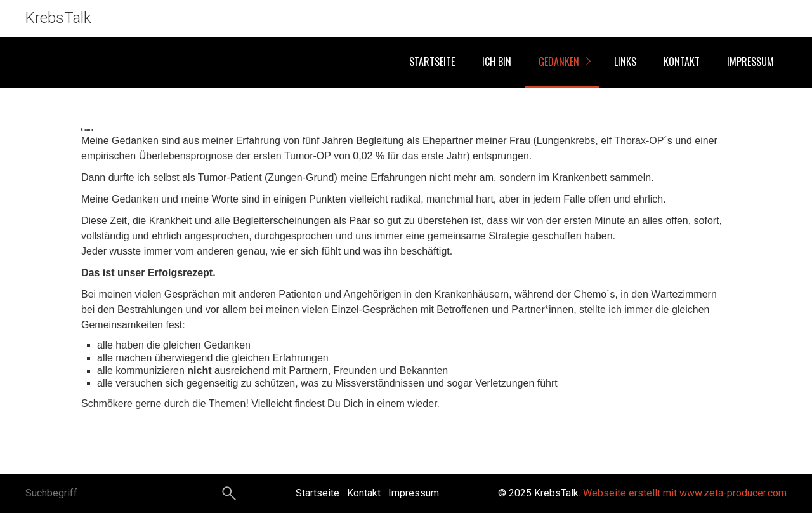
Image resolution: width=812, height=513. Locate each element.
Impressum (750, 62)
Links (625, 62)
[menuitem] (431, 62)
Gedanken (559, 62)
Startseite (432, 62)
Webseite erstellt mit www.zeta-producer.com (685, 493)
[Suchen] (227, 493)
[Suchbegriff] (131, 493)
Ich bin (497, 62)
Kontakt (682, 62)
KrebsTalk (58, 18)
